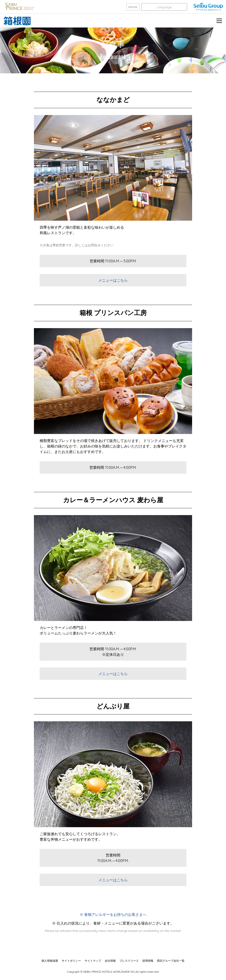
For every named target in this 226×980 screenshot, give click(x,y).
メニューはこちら (113, 280)
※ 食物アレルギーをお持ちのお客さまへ (113, 914)
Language (164, 7)
